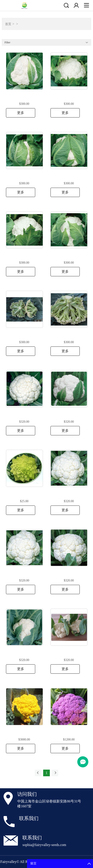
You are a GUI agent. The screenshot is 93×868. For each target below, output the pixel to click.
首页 (8, 24)
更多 (21, 113)
